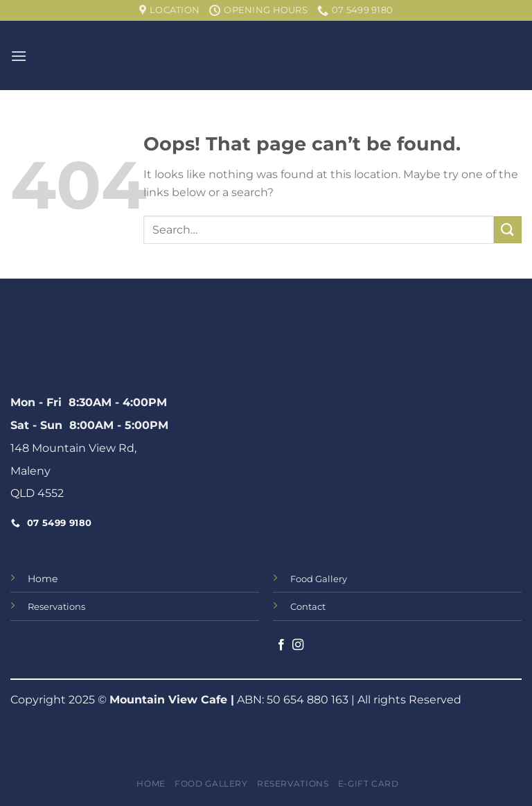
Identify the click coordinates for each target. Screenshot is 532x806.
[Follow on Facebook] (281, 645)
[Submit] (508, 230)
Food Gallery (211, 783)
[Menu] (19, 56)
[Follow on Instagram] (298, 645)
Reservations (293, 783)
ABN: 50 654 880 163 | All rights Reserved (348, 700)
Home (43, 579)
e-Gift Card (369, 783)
